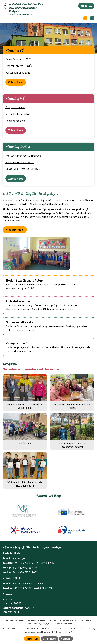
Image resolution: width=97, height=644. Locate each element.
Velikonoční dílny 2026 (18, 72)
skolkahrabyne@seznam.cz (27, 583)
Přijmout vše (32, 639)
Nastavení (66, 639)
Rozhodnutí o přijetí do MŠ (20, 114)
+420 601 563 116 (43, 588)
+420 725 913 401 (28, 572)
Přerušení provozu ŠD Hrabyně (23, 156)
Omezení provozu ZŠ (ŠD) (20, 66)
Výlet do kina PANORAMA (20, 162)
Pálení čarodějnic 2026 (18, 59)
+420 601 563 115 (27, 567)
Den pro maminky (15, 107)
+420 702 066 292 (44, 563)
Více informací (15, 230)
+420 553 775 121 (23, 588)
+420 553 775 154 (23, 563)
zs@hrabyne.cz (21, 558)
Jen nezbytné (50, 639)
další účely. (67, 624)
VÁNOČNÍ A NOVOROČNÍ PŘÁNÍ (23, 169)
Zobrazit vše (16, 82)
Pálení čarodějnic (15, 121)
